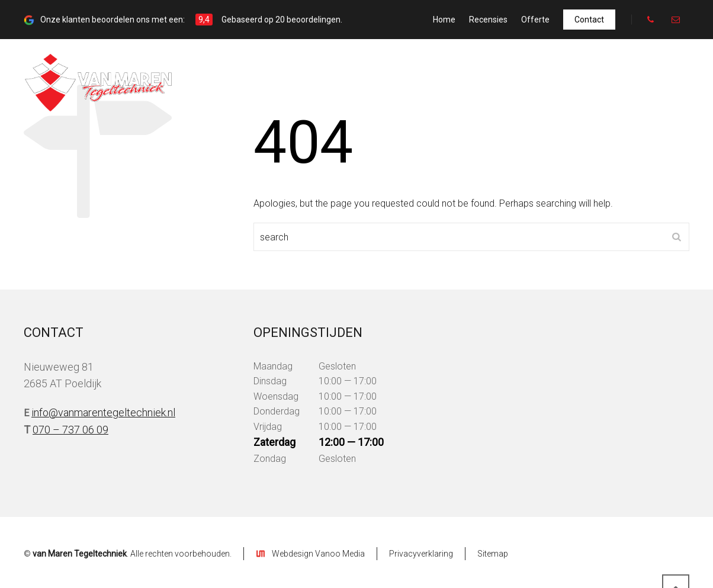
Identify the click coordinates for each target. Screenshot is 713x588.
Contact (589, 20)
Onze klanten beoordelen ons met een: (112, 20)
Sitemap (493, 554)
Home (444, 20)
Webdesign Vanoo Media (318, 554)
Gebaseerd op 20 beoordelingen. (282, 20)
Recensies (488, 20)
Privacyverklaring (421, 554)
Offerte (535, 20)
